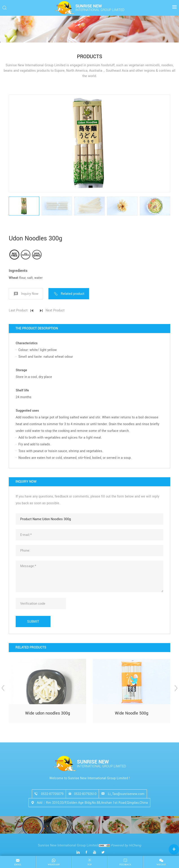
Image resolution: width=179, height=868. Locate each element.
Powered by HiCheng (126, 845)
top (90, 865)
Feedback (125, 865)
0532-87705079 (52, 794)
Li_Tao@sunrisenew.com (126, 794)
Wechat (161, 865)
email (18, 865)
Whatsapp (54, 865)
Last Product (18, 310)
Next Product (55, 310)
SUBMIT (33, 622)
